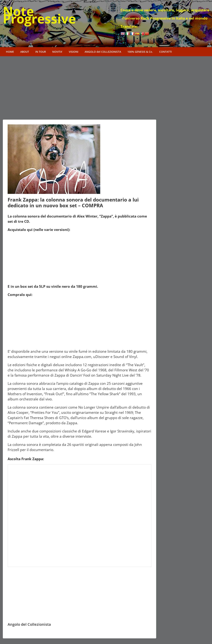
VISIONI (74, 52)
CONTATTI (166, 52)
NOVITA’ (57, 52)
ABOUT (25, 52)
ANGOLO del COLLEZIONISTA (103, 52)
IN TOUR (41, 52)
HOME (10, 52)
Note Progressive (39, 15)
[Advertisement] (79, 92)
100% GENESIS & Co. (140, 52)
